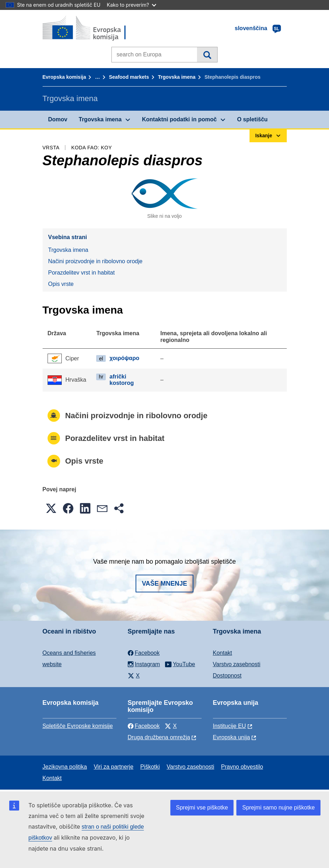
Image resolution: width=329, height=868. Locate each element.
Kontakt (223, 653)
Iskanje (207, 55)
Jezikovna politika (65, 767)
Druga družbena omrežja (159, 737)
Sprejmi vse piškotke (202, 808)
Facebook (144, 726)
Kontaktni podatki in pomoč (179, 119)
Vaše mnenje (165, 584)
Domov (58, 119)
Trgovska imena (177, 77)
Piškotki (150, 767)
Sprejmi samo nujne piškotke (278, 808)
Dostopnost (227, 676)
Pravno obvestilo (242, 767)
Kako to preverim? (131, 5)
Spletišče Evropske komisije (78, 726)
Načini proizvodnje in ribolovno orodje (95, 261)
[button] (51, 508)
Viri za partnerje (114, 767)
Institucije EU (229, 726)
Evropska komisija (64, 77)
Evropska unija (232, 737)
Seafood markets (129, 77)
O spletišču (252, 119)
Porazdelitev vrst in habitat (82, 273)
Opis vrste (61, 284)
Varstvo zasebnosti (237, 664)
